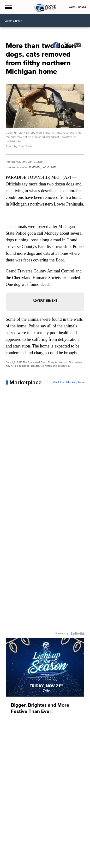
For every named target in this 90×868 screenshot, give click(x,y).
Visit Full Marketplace (69, 382)
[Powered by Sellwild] (77, 634)
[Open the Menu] (8, 7)
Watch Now (78, 7)
